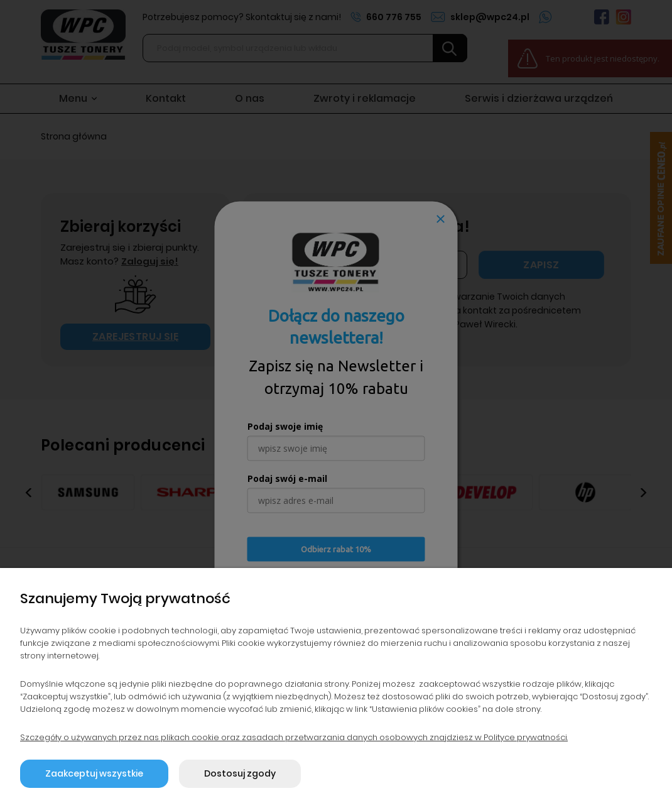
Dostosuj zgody (240, 773)
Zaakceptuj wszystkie (94, 773)
